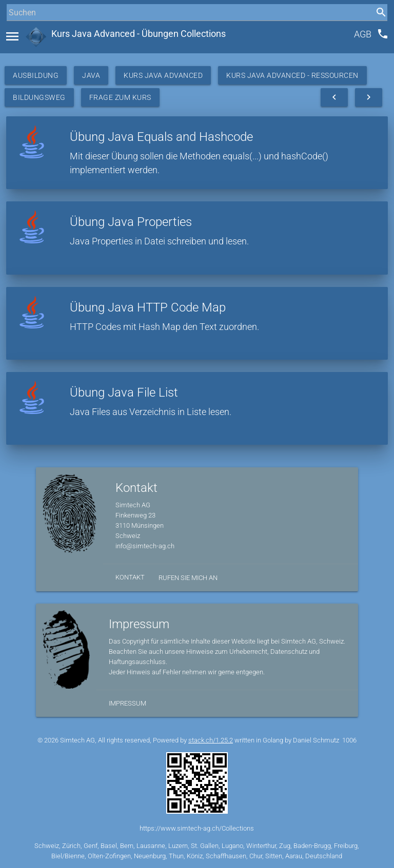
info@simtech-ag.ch (145, 546)
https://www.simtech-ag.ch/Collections (197, 828)
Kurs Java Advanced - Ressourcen (292, 75)
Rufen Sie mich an (188, 578)
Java (91, 75)
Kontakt (130, 577)
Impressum (127, 703)
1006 (349, 740)
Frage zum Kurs (120, 97)
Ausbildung (36, 75)
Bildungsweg (39, 97)
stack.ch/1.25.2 (211, 740)
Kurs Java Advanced (163, 75)
